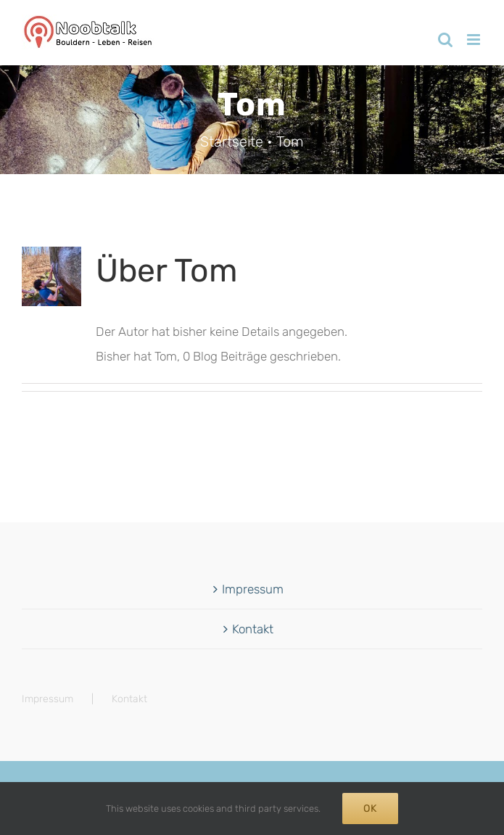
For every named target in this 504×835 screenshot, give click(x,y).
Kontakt (253, 629)
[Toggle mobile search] (445, 40)
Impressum (253, 589)
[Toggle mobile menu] (475, 40)
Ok (370, 809)
